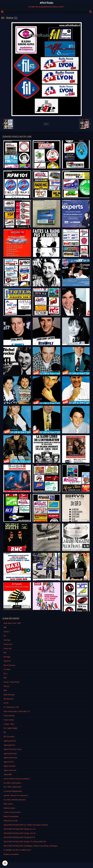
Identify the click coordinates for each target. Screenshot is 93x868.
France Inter (8, 644)
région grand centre (11, 758)
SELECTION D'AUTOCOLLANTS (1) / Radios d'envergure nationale (26, 825)
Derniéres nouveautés (11, 854)
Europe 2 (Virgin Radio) (12, 682)
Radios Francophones (11, 816)
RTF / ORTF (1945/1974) (13, 787)
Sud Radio (7, 640)
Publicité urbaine (9, 808)
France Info (8, 648)
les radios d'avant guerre (12, 783)
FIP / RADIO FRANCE (11, 728)
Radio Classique (9, 695)
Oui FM (6, 703)
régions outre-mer (10, 770)
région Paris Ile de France (13, 749)
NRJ (5, 653)
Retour (46, 124)
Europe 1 (7, 632)
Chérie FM (7, 661)
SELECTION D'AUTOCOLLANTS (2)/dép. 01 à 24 (20, 829)
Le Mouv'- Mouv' (9, 724)
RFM (5, 678)
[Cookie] (5, 863)
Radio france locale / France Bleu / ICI (17, 711)
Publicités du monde (11, 821)
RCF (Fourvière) (9, 737)
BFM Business (9, 699)
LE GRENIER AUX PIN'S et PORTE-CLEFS (17, 850)
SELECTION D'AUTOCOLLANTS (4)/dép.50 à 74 (19, 837)
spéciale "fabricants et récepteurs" (16, 795)
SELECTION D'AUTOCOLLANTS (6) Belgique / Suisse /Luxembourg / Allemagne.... (31, 846)
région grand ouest (10, 753)
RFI (5, 732)
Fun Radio (7, 669)
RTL (5, 636)
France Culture (9, 720)
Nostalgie (7, 657)
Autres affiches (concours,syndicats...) (17, 779)
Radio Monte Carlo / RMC (12, 623)
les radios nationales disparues (15, 800)
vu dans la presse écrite (12, 812)
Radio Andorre (8, 804)
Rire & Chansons (9, 665)
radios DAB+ (8, 774)
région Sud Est (9, 762)
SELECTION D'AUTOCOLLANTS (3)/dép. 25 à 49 (20, 833)
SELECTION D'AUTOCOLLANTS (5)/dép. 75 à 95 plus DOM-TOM (25, 842)
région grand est (9, 745)
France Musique (9, 716)
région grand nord (10, 741)
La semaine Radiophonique (13, 791)
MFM (5, 690)
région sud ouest (10, 766)
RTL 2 (6, 674)
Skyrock (6, 686)
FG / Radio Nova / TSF (11, 707)
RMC (5, 627)
